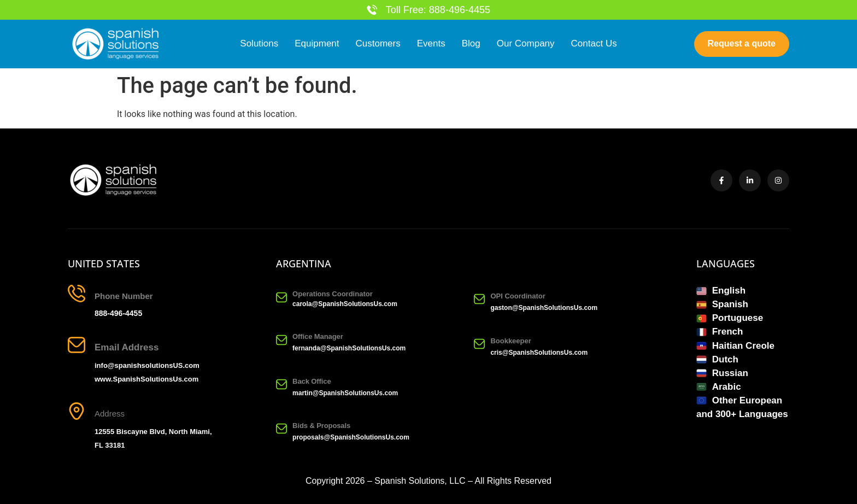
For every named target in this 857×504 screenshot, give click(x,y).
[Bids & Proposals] (281, 429)
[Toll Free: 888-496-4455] (372, 10)
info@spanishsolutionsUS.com (147, 365)
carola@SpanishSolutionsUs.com (345, 304)
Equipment (317, 44)
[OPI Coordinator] (479, 299)
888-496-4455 (118, 313)
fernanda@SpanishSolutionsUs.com (349, 349)
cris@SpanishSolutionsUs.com (539, 353)
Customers (378, 44)
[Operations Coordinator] (281, 297)
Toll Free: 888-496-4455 (438, 10)
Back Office (312, 381)
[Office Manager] (281, 340)
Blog (471, 44)
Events (431, 44)
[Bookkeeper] (479, 344)
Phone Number (124, 296)
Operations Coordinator (333, 294)
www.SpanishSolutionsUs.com (146, 379)
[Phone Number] (77, 294)
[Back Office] (281, 384)
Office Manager (318, 337)
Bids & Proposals (321, 426)
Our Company (526, 44)
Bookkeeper (510, 341)
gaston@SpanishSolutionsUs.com (544, 308)
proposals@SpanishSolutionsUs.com (351, 437)
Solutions (259, 44)
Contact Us (594, 44)
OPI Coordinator (518, 296)
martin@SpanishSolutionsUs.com (345, 393)
